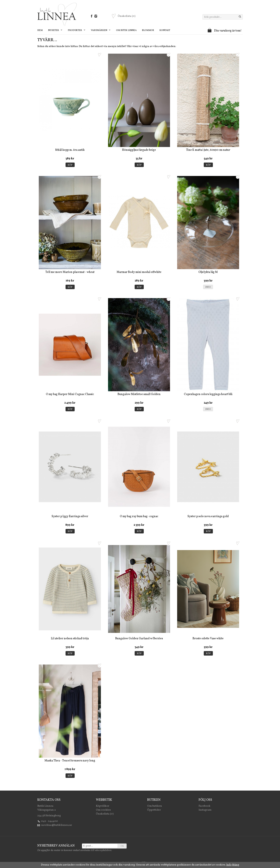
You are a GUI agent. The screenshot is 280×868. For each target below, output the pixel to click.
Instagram (205, 810)
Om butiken (155, 806)
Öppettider (154, 810)
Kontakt (165, 30)
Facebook (204, 806)
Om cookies (103, 810)
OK (122, 846)
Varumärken (101, 30)
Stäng (236, 865)
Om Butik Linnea (126, 30)
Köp (70, 165)
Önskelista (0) (105, 814)
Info (208, 287)
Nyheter (55, 30)
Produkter (77, 30)
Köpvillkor (103, 806)
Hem (40, 30)
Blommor (148, 30)
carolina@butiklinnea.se (56, 825)
